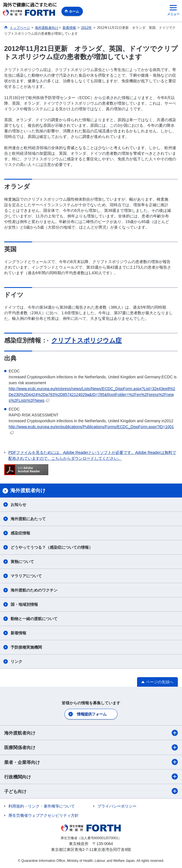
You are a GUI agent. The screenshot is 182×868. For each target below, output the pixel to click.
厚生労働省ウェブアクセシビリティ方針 (44, 815)
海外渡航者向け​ (91, 733)
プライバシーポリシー (117, 806)
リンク (16, 661)
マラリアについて (26, 576)
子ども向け (91, 791)
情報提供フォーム (92, 714)
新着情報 (18, 633)
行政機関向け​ (91, 776)
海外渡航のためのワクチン (34, 590)
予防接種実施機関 (26, 647)
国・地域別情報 (24, 604)
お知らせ (18, 505)
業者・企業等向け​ (91, 762)
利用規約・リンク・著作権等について (42, 806)
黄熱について (22, 562)
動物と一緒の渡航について (34, 619)
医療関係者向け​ (91, 747)
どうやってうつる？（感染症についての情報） (52, 547)
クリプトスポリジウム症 (87, 340)
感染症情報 (20, 533)
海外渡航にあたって (28, 519)
